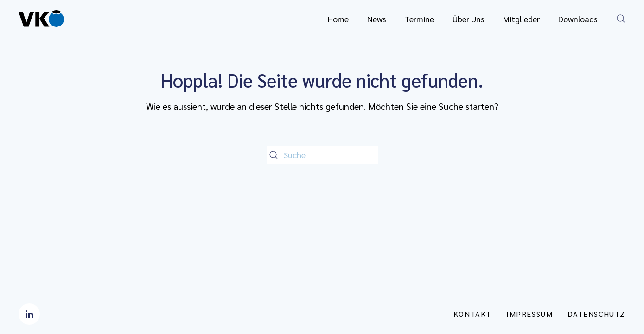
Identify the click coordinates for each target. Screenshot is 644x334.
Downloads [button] (578, 19)
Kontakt (472, 314)
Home (338, 19)
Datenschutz (596, 314)
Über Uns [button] (469, 19)
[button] (621, 19)
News (377, 19)
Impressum (529, 314)
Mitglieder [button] (521, 19)
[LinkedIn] (29, 314)
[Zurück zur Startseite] (41, 19)
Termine (419, 19)
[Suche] (322, 155)
